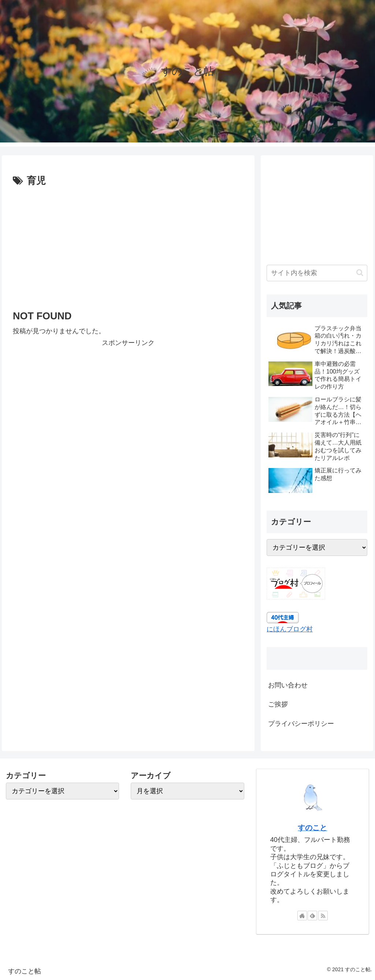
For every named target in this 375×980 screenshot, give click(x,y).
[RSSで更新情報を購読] (323, 916)
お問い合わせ (288, 685)
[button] (360, 273)
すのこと (312, 828)
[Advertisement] (128, 244)
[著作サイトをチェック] (302, 916)
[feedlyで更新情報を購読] (312, 916)
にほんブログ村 (290, 629)
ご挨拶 (278, 704)
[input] (317, 273)
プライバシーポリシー (301, 724)
